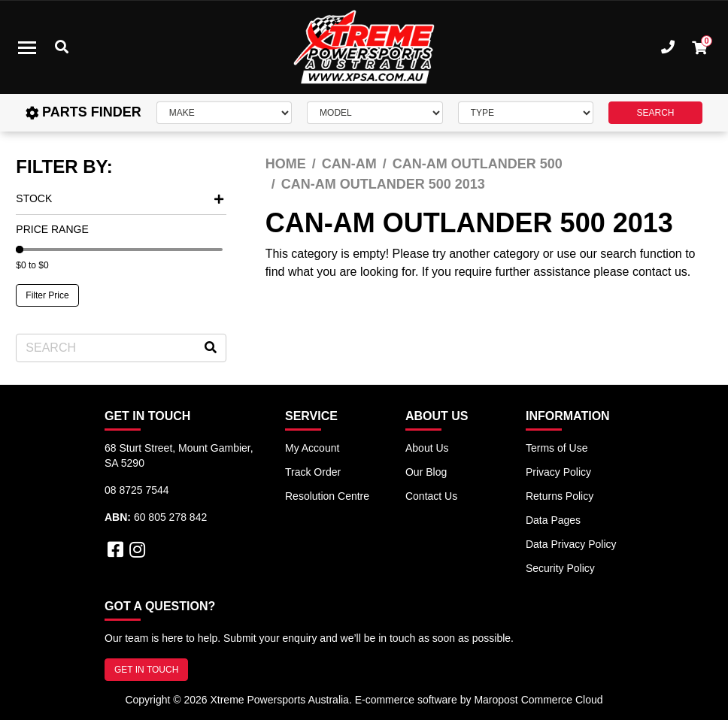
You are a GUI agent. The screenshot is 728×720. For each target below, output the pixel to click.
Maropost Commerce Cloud (538, 700)
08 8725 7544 (137, 490)
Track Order (313, 472)
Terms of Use (557, 448)
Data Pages (553, 520)
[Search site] (211, 348)
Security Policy (560, 568)
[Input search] (121, 348)
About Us (427, 448)
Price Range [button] (52, 229)
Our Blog (426, 472)
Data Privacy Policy (571, 544)
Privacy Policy (558, 472)
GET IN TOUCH (146, 670)
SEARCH (655, 113)
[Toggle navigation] (27, 47)
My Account (312, 448)
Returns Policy (560, 496)
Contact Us (431, 496)
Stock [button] (120, 198)
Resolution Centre (327, 496)
